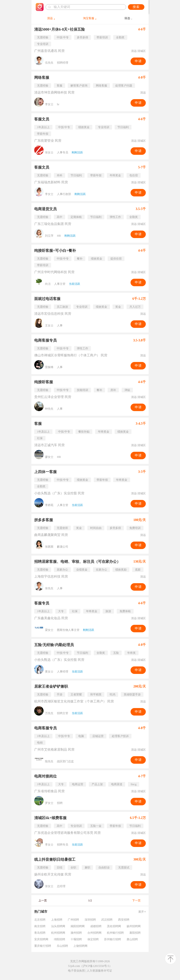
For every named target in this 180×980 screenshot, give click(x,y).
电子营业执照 (76, 971)
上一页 (43, 900)
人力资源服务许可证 (99, 971)
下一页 (136, 900)
